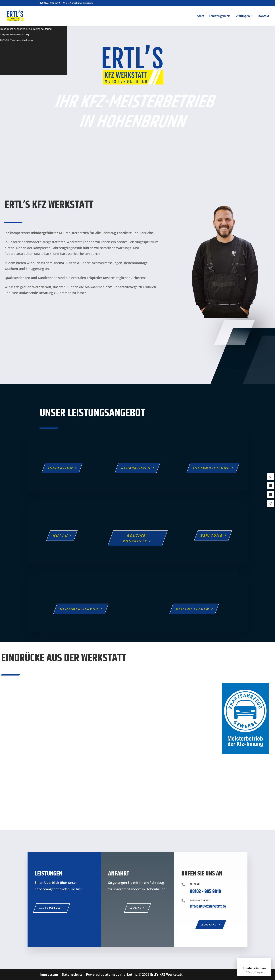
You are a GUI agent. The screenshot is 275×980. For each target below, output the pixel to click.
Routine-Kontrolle (135, 538)
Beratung (212, 535)
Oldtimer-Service (80, 609)
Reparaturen (136, 468)
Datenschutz (72, 974)
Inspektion (61, 468)
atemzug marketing (121, 974)
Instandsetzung (212, 468)
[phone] (270, 476)
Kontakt (264, 16)
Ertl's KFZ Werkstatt (166, 974)
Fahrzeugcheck (219, 16)
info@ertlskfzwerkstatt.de (208, 907)
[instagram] (270, 504)
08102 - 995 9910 (51, 3)
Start (201, 16)
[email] (270, 495)
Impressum (49, 974)
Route (136, 908)
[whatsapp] (270, 485)
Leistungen (242, 16)
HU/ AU (61, 535)
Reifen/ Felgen (193, 609)
